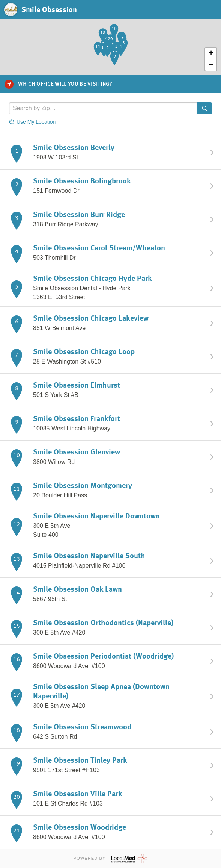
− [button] (211, 65)
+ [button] (211, 54)
